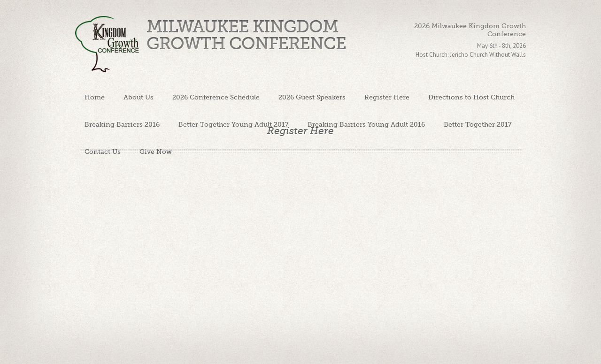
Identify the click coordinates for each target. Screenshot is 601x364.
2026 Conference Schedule (216, 97)
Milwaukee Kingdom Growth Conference (246, 35)
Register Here (387, 97)
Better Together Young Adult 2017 (234, 124)
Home (95, 97)
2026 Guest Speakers (312, 97)
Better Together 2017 (478, 124)
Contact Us (103, 152)
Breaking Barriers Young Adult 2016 (366, 124)
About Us (139, 97)
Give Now (156, 152)
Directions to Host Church (471, 97)
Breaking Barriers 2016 (122, 124)
